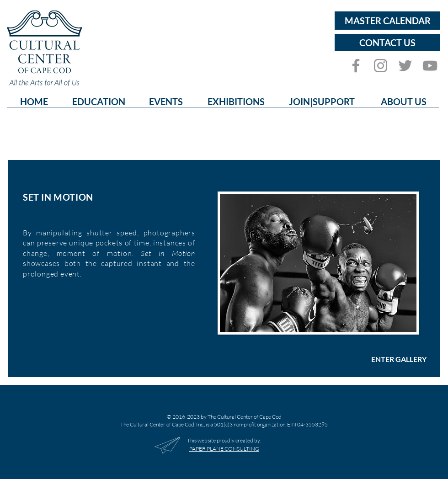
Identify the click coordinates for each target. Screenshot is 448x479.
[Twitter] (405, 66)
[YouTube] (430, 66)
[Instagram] (381, 66)
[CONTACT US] (387, 42)
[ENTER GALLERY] (399, 359)
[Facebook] (356, 66)
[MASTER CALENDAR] (387, 21)
